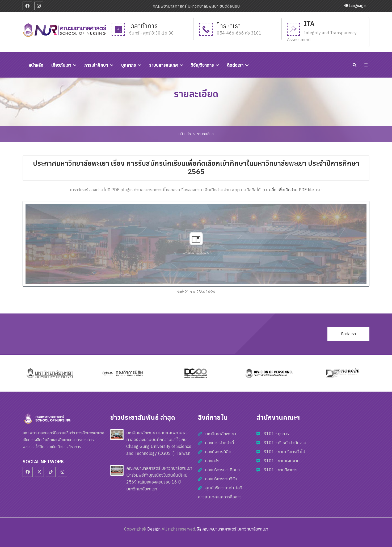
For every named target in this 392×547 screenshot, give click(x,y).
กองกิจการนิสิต (218, 452)
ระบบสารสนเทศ (164, 65)
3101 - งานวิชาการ (281, 470)
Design (154, 529)
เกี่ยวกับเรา (61, 65)
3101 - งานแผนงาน (282, 461)
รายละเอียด (205, 134)
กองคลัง (212, 461)
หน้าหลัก (185, 134)
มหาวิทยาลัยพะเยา (221, 434)
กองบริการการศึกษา (222, 470)
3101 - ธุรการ (276, 434)
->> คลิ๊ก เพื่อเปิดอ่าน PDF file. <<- (292, 190)
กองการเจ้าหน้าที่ (220, 443)
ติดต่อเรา (235, 65)
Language (355, 6)
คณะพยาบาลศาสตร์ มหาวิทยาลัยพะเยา (233, 529)
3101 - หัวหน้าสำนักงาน (285, 443)
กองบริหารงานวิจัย (221, 479)
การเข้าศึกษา (96, 65)
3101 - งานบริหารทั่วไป (284, 452)
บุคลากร (129, 65)
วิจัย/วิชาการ (203, 65)
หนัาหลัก (36, 65)
